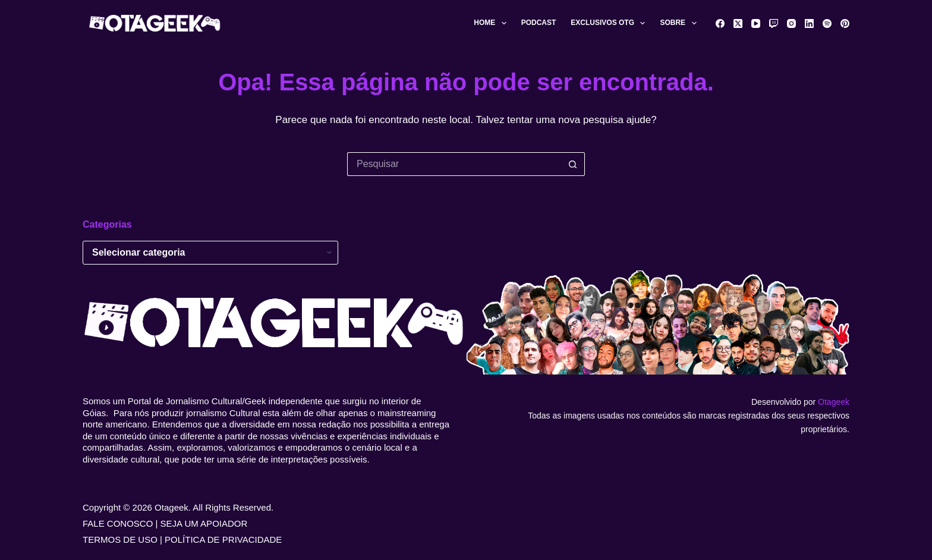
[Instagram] (791, 23)
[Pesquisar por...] (454, 164)
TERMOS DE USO (120, 539)
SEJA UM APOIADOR (204, 523)
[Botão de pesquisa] (573, 164)
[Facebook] (720, 23)
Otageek (834, 402)
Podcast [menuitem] (539, 23)
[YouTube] (756, 23)
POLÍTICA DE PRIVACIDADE (223, 539)
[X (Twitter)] (738, 23)
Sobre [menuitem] (680, 23)
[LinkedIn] (809, 23)
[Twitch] (774, 23)
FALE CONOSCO (118, 523)
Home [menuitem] (492, 23)
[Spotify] (827, 23)
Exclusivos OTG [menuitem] (610, 23)
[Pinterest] (845, 23)
